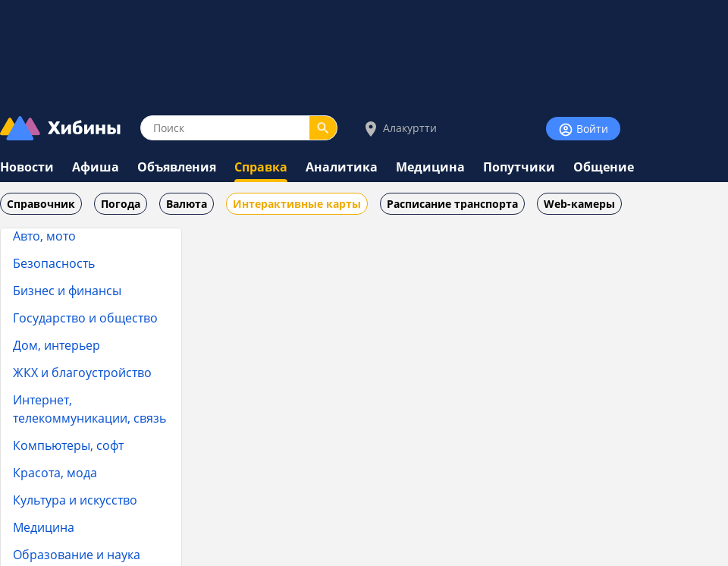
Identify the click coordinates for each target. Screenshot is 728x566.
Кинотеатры (70, 330)
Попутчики (519, 167)
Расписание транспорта (452, 204)
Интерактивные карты (297, 204)
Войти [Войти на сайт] (583, 129)
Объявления (177, 167)
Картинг (60, 273)
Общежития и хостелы (100, 387)
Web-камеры (579, 204)
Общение (604, 167)
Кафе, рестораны (84, 301)
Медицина (430, 167)
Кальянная (66, 244)
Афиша (96, 167)
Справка (261, 167)
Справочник (41, 204)
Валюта (187, 204)
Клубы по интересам (95, 358)
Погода (121, 204)
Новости (27, 167)
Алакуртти (399, 129)
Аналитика (342, 167)
